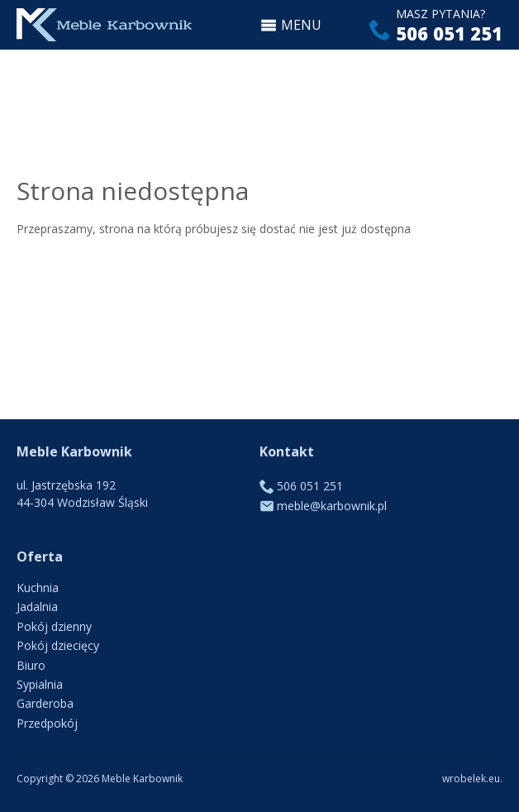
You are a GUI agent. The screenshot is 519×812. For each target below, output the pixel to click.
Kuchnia (38, 588)
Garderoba (45, 703)
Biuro (31, 665)
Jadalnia (37, 607)
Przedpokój (47, 723)
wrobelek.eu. (472, 779)
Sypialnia (40, 684)
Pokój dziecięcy (58, 645)
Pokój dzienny (54, 626)
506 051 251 (449, 33)
